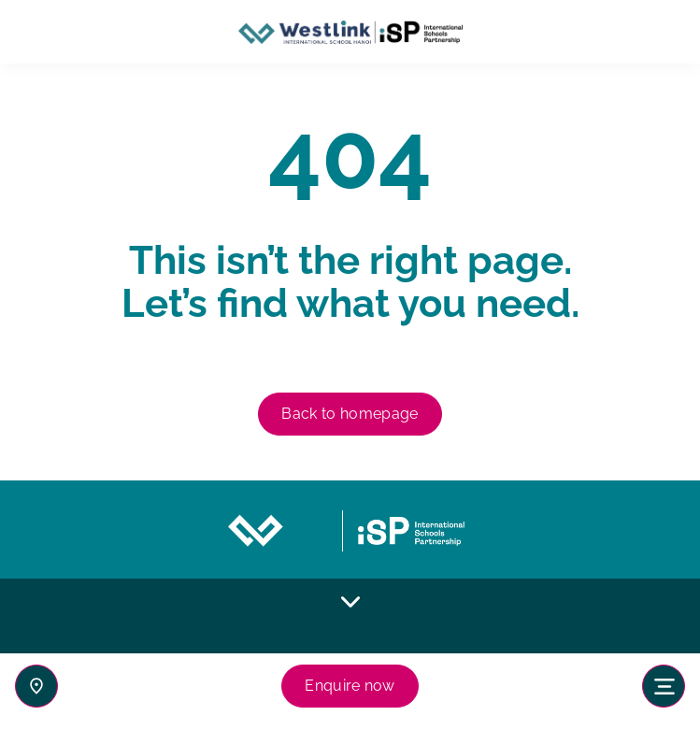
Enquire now (350, 686)
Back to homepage (350, 414)
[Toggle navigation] (664, 686)
